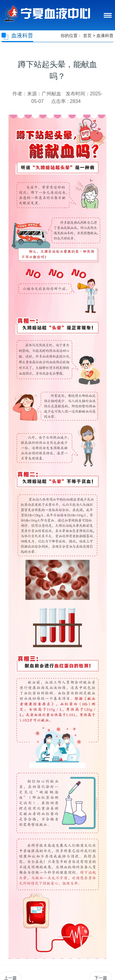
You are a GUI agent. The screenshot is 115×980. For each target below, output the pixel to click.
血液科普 (105, 36)
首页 (87, 36)
